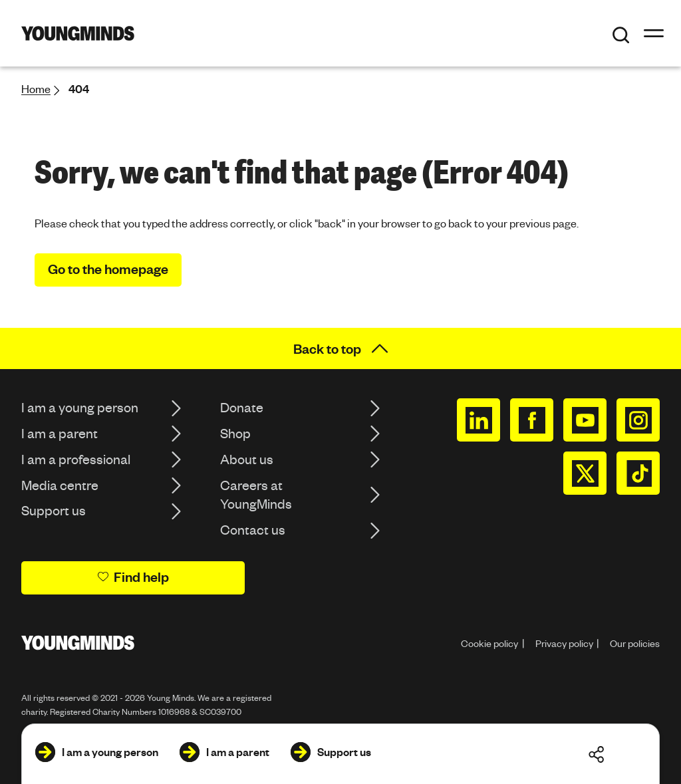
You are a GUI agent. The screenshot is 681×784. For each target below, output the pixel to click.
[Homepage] (78, 33)
